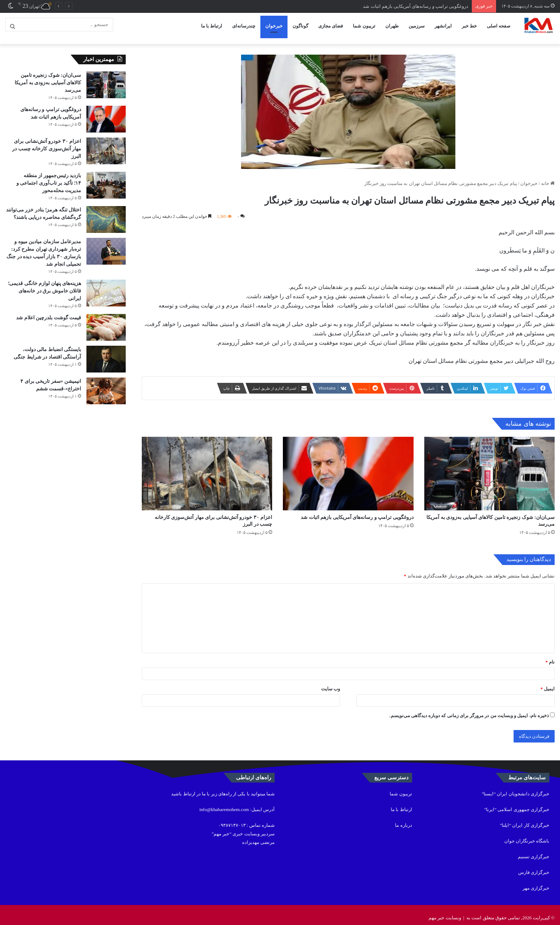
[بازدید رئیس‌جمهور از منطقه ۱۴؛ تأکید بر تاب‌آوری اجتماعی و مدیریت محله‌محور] (106, 179)
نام (550, 656)
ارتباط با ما (212, 26)
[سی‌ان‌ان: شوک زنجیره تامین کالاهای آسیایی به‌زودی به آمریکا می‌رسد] (489, 468)
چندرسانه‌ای (244, 26)
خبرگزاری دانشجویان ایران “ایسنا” (516, 788)
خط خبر (469, 26)
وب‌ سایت (331, 683)
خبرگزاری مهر (536, 882)
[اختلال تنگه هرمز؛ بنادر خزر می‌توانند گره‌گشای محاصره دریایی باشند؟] (106, 214)
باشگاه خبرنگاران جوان (527, 835)
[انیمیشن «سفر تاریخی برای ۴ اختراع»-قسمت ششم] (106, 385)
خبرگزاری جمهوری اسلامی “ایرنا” (517, 804)
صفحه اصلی (499, 26)
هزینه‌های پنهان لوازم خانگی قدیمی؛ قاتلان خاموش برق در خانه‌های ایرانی (44, 285)
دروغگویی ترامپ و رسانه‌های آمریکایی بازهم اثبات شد (416, 6)
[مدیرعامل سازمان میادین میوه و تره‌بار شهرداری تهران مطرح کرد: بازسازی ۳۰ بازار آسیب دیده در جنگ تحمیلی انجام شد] (106, 246)
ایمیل (547, 683)
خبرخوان (274, 26)
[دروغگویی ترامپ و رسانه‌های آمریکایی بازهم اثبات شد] (348, 468)
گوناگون (300, 26)
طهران (392, 26)
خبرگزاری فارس (534, 867)
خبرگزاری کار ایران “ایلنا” (525, 819)
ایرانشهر (443, 26)
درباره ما (403, 819)
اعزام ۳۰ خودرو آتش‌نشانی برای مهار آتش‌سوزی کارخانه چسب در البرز (47, 143)
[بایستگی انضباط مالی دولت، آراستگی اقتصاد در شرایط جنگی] (106, 353)
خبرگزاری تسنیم (534, 851)
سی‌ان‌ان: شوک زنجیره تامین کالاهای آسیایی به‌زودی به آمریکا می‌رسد (48, 77)
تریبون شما (364, 26)
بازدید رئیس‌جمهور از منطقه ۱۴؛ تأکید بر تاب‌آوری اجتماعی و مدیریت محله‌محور (49, 177)
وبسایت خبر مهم (445, 912)
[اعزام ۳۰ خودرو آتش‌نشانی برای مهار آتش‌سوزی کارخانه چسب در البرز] (207, 468)
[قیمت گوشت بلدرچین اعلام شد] (106, 322)
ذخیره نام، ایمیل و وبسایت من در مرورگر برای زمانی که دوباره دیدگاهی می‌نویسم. (469, 710)
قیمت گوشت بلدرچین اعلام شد (49, 312)
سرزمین (417, 26)
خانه (548, 178)
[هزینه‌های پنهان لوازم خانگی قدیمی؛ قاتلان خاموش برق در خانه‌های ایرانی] (106, 287)
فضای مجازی (331, 26)
